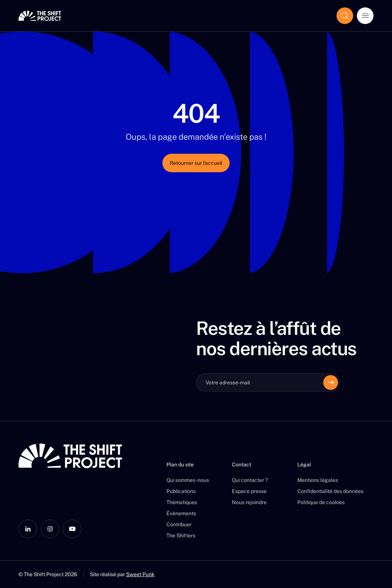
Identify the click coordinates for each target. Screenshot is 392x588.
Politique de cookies (321, 502)
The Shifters (181, 536)
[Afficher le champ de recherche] (345, 16)
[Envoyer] (331, 383)
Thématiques (182, 502)
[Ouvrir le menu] (365, 16)
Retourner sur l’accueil (196, 163)
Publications (181, 491)
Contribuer (179, 524)
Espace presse (249, 491)
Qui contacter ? (250, 480)
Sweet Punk (140, 574)
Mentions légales (318, 480)
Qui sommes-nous (188, 480)
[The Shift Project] (40, 16)
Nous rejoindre (249, 502)
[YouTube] (72, 529)
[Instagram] (50, 529)
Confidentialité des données (330, 491)
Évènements (181, 513)
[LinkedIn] (28, 529)
